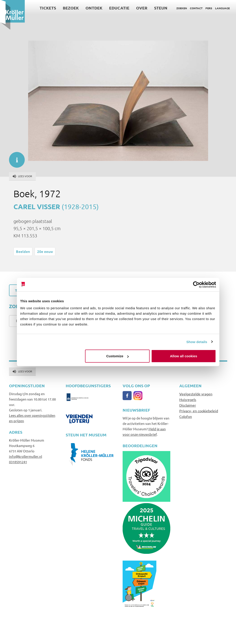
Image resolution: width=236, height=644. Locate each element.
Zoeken (182, 8)
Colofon (186, 416)
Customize (117, 356)
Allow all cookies (184, 356)
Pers (209, 8)
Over (142, 8)
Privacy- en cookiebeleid (199, 411)
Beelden (23, 251)
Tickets (48, 8)
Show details (197, 342)
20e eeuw (45, 251)
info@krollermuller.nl (26, 456)
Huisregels (188, 399)
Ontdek (94, 8)
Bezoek (71, 8)
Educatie (119, 8)
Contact (196, 8)
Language (222, 8)
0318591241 (18, 462)
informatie (15, 158)
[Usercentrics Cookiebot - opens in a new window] (196, 284)
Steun (161, 8)
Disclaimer (188, 405)
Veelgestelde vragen (196, 394)
